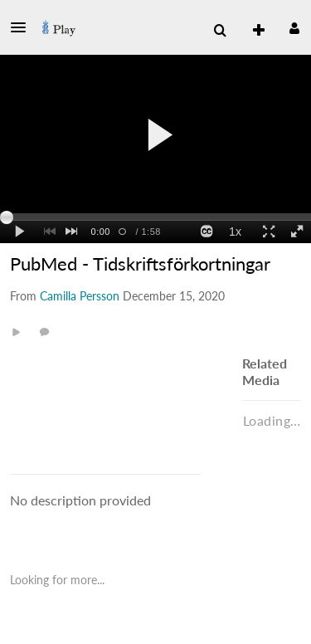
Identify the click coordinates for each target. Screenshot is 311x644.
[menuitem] (220, 31)
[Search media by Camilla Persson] (80, 296)
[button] (23, 27)
